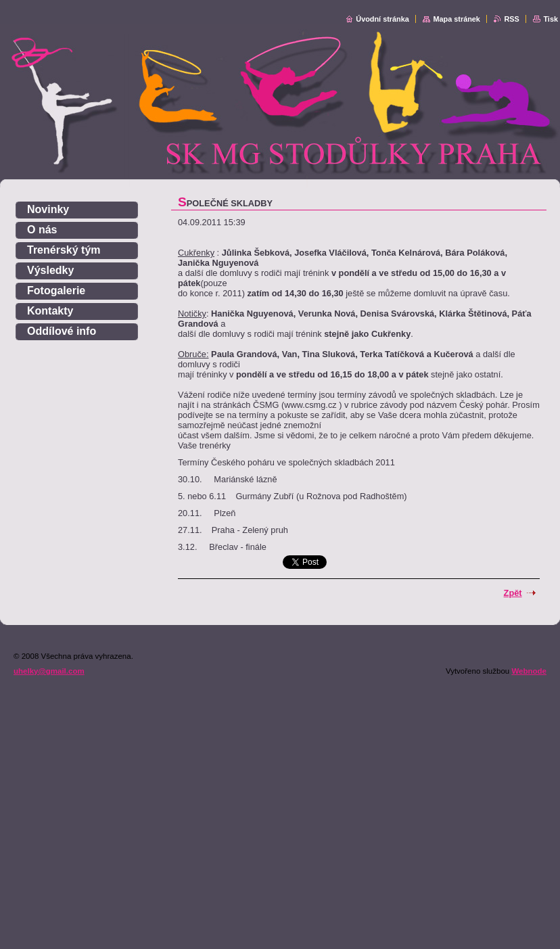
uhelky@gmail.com (49, 671)
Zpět (513, 593)
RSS (511, 19)
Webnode (529, 671)
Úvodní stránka (382, 19)
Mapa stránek (457, 19)
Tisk (551, 19)
